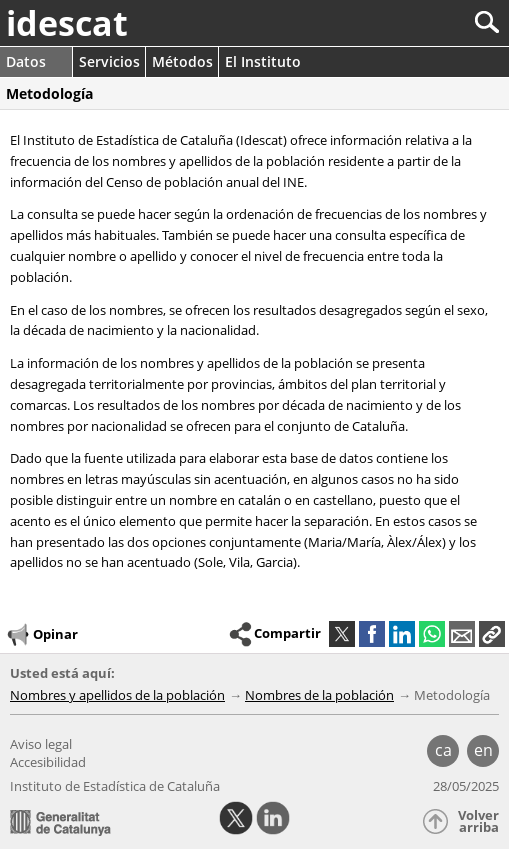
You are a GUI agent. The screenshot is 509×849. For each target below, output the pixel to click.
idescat (67, 23)
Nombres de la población (319, 695)
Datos (26, 61)
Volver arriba (478, 821)
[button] (492, 634)
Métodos (182, 61)
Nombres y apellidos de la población (117, 695)
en (483, 750)
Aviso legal (41, 744)
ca (443, 750)
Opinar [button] (41, 635)
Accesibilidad (48, 762)
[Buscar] (420, 22)
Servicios (109, 61)
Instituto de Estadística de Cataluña (115, 786)
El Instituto (263, 61)
